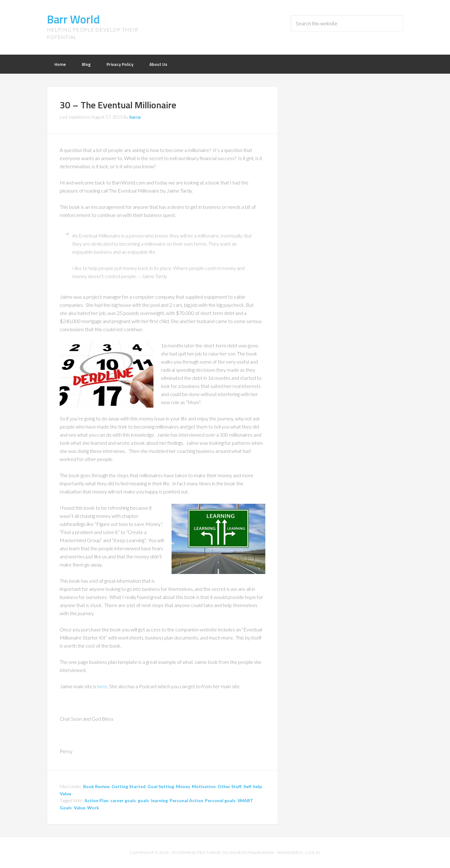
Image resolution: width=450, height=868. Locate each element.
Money (183, 786)
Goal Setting (161, 786)
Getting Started (129, 786)
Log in (313, 853)
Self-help (253, 786)
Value (65, 794)
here (102, 686)
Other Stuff (230, 786)
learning (159, 800)
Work (93, 808)
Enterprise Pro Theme (197, 853)
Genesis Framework (252, 853)
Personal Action (186, 800)
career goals (123, 800)
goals (143, 800)
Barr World (73, 19)
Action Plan (96, 800)
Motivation (204, 786)
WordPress (290, 853)
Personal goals (220, 800)
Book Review (96, 786)
